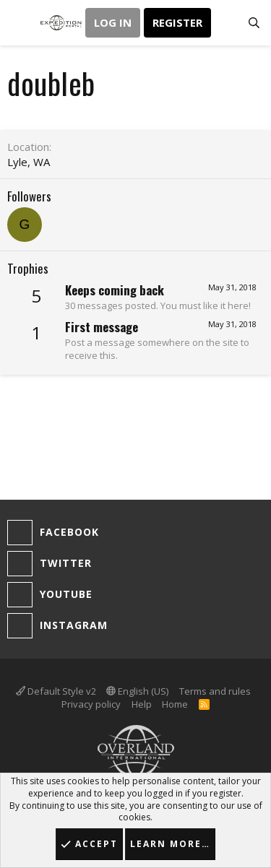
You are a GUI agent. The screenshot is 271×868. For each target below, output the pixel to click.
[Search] (254, 23)
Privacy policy (91, 704)
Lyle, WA (29, 162)
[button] (20, 23)
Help (142, 704)
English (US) (137, 691)
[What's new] (225, 23)
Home (175, 704)
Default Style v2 (56, 691)
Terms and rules (215, 691)
